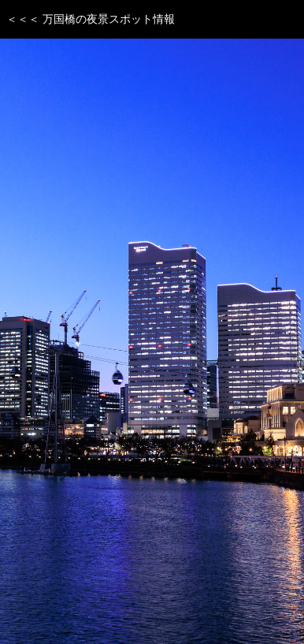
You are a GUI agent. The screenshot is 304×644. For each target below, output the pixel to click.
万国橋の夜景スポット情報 (109, 19)
